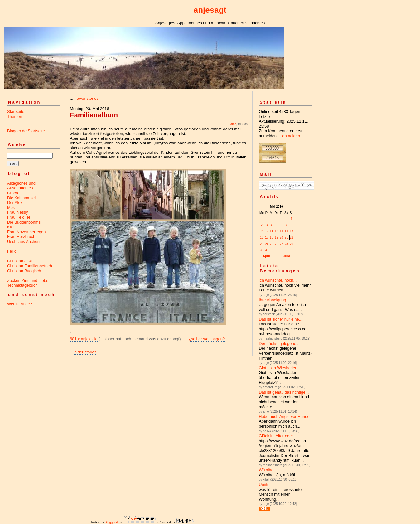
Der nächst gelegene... (279, 344)
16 (261, 238)
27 (281, 244)
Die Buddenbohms (24, 222)
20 (281, 238)
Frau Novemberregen (27, 232)
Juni (287, 256)
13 (281, 231)
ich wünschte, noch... (278, 280)
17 (267, 238)
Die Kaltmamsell (22, 198)
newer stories (86, 98)
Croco (13, 193)
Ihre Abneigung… (274, 300)
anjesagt (210, 10)
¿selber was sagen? (207, 339)
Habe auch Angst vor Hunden (285, 417)
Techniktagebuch (22, 285)
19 (276, 238)
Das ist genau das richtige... (284, 392)
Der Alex (15, 203)
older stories (85, 352)
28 (286, 244)
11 (271, 231)
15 (291, 231)
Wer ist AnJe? (20, 304)
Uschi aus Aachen (23, 242)
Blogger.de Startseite (26, 131)
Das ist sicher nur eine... (280, 319)
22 (291, 238)
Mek (11, 208)
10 (267, 231)
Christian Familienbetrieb (30, 266)
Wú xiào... (268, 470)
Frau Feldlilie (19, 217)
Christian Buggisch (24, 271)
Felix (11, 251)
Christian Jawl (20, 261)
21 (286, 238)
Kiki (10, 227)
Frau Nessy (17, 212)
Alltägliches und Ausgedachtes (21, 186)
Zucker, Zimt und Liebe (28, 281)
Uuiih (263, 485)
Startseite (16, 112)
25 (271, 244)
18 (271, 238)
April (266, 256)
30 (261, 250)
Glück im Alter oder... (278, 436)
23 (261, 244)
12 (276, 231)
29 (291, 244)
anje (233, 124)
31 (267, 250)
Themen (15, 116)
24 (267, 244)
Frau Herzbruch (21, 237)
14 (286, 231)
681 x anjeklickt (84, 339)
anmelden (291, 136)
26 (276, 244)
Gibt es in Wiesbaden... (280, 368)
